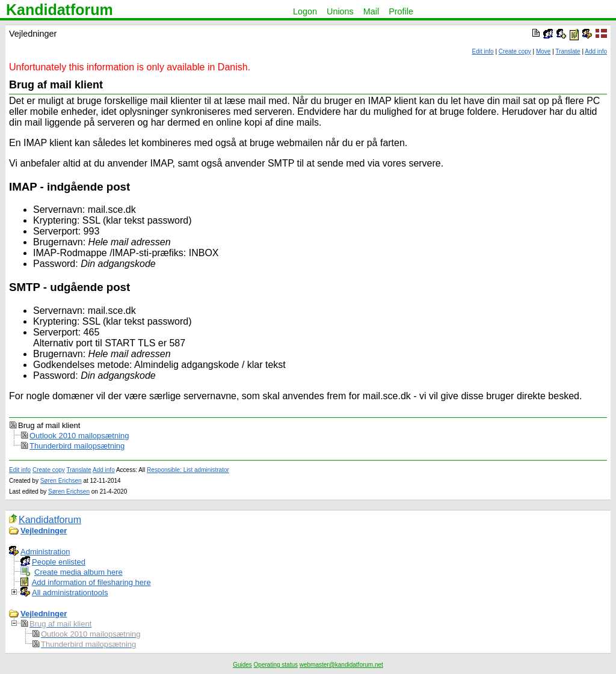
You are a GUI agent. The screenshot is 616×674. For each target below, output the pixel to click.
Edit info (483, 51)
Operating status (276, 665)
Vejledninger (44, 531)
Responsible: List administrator (188, 470)
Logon (305, 11)
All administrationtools (70, 593)
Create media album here (79, 572)
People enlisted (59, 562)
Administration (45, 552)
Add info (596, 51)
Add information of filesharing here (91, 582)
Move (543, 51)
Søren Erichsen (61, 481)
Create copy (515, 51)
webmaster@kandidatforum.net (341, 665)
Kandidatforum (60, 10)
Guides (242, 665)
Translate (568, 51)
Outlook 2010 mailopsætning (79, 436)
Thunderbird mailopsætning (77, 446)
